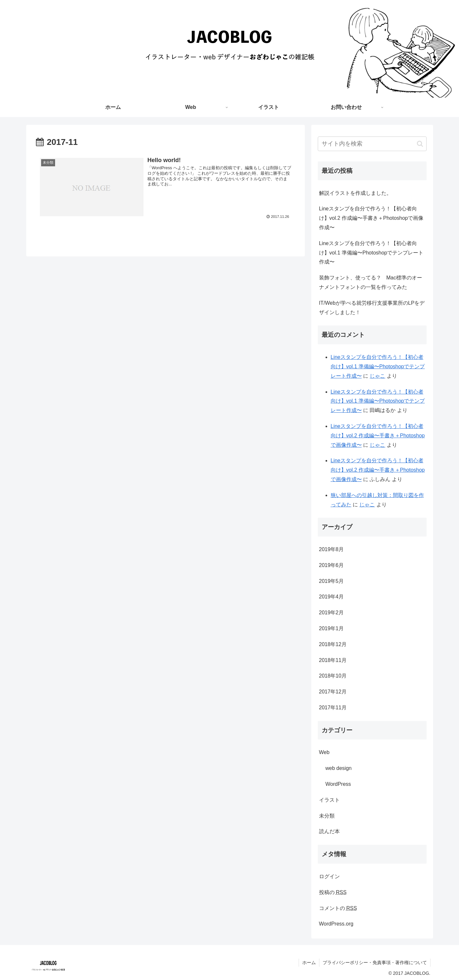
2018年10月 (333, 676)
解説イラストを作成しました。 (355, 193)
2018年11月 (333, 660)
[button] (420, 144)
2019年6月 (332, 565)
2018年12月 (333, 644)
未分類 (327, 816)
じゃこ (377, 376)
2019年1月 (332, 628)
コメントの (338, 908)
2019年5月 (332, 581)
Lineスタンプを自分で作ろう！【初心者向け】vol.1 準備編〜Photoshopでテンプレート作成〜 (371, 253)
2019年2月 (332, 613)
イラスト (329, 800)
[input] (372, 144)
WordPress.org (336, 924)
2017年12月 (333, 692)
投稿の (333, 892)
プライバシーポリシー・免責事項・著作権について (375, 962)
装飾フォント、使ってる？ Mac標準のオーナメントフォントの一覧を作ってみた (371, 282)
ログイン (329, 876)
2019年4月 (332, 597)
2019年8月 (332, 549)
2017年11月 (333, 708)
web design (339, 768)
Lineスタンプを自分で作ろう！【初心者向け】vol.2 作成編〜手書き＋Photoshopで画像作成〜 (371, 218)
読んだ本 (329, 831)
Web (324, 752)
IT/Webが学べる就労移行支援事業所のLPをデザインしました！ (372, 308)
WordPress (338, 784)
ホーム (309, 962)
